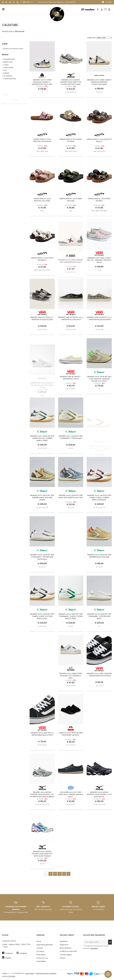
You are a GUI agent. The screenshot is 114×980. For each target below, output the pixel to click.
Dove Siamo (41, 955)
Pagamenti (64, 945)
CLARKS (5, 65)
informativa (94, 948)
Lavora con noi (42, 958)
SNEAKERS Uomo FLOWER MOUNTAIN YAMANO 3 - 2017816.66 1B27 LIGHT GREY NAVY (42, 83)
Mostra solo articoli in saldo (13, 49)
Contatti (40, 948)
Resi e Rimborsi (66, 948)
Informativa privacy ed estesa (46, 973)
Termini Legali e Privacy (66, 956)
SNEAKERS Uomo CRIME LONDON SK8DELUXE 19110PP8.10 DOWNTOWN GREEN (99, 82)
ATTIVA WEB (11, 976)
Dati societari (30, 973)
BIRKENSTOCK (7, 62)
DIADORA (6, 73)
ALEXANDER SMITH (9, 59)
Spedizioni (64, 941)
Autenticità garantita (45, 945)
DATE (4, 70)
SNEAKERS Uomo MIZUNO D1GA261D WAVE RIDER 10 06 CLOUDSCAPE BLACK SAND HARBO (71, 83)
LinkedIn (8, 958)
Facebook (9, 953)
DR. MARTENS (7, 76)
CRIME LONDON (8, 68)
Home (39, 941)
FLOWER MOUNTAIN (9, 79)
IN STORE (109, 2)
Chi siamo (40, 951)
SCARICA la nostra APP (68, 951)
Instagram (23, 953)
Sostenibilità (41, 961)
